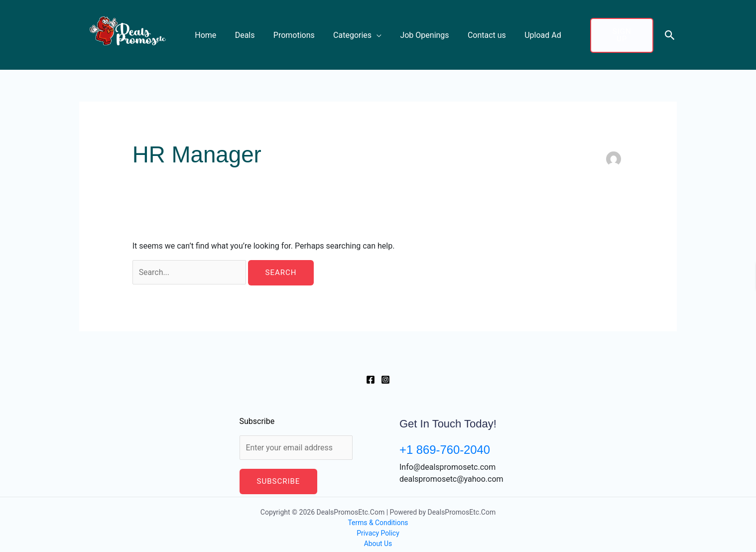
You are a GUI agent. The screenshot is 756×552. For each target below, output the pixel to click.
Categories (352, 31)
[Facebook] (371, 372)
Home (213, 31)
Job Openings (422, 31)
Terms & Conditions (378, 516)
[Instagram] (385, 372)
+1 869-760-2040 (445, 442)
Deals (250, 31)
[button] (670, 31)
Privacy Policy (378, 526)
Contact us (481, 31)
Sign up (619, 31)
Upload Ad (535, 31)
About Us (378, 537)
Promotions (297, 31)
